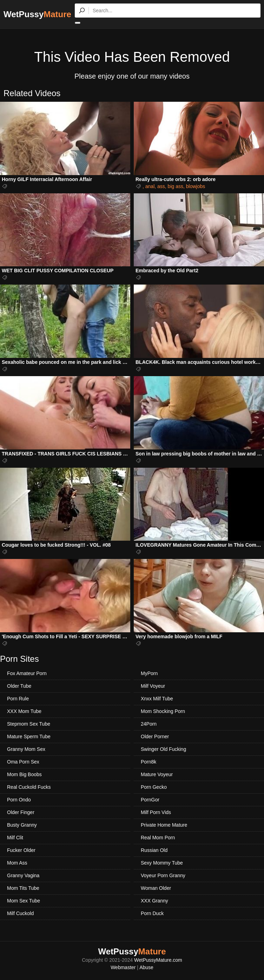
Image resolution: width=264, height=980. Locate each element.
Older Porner (155, 736)
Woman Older (156, 888)
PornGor (150, 800)
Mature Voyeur (157, 774)
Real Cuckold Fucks (29, 787)
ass (161, 186)
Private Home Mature (164, 825)
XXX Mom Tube (24, 711)
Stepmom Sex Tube (29, 724)
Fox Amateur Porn (27, 673)
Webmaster (123, 967)
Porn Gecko (154, 787)
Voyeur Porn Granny (163, 875)
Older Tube (19, 686)
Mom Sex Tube (24, 901)
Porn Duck (152, 913)
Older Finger (21, 812)
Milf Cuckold (20, 913)
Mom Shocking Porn (163, 711)
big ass (176, 186)
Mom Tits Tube (23, 888)
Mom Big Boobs (24, 774)
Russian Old (154, 850)
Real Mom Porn (158, 838)
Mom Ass (17, 863)
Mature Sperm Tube (29, 736)
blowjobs (196, 186)
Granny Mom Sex (26, 749)
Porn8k (148, 762)
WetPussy (37, 14)
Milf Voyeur (153, 686)
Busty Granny (22, 825)
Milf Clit (15, 838)
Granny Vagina (23, 875)
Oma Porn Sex (23, 762)
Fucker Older (21, 850)
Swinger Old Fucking (163, 749)
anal (150, 186)
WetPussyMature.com (158, 960)
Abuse (146, 967)
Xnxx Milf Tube (157, 699)
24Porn (149, 724)
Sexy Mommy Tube (162, 863)
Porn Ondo (19, 800)
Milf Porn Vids (156, 812)
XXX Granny (154, 901)
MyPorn (149, 673)
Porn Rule (18, 699)
